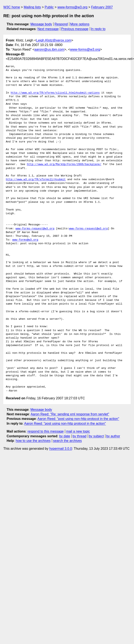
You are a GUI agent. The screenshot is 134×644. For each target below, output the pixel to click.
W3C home (12, 7)
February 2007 (102, 7)
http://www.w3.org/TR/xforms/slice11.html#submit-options (55, 93)
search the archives (68, 441)
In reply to (98, 29)
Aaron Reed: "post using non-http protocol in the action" (78, 419)
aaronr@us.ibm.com (49, 49)
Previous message (75, 29)
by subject (96, 436)
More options (80, 24)
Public (49, 7)
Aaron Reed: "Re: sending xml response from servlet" (70, 414)
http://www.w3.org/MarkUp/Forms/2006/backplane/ (64, 164)
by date (65, 436)
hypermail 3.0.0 (60, 449)
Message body (41, 24)
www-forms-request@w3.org (35, 229)
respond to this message (45, 431)
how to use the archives (33, 441)
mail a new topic (78, 431)
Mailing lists (32, 7)
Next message (48, 29)
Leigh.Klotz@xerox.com (54, 40)
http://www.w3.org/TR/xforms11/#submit (36, 180)
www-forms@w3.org (72, 7)
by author (113, 436)
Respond (61, 24)
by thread (80, 436)
